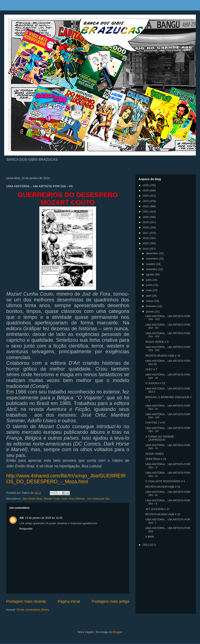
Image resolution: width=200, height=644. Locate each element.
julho (149, 280)
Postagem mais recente (26, 601)
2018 (146, 227)
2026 (146, 185)
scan (64, 499)
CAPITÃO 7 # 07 (155, 423)
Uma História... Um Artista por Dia (89, 499)
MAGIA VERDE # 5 (157, 342)
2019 (146, 222)
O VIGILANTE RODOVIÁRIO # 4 (165, 481)
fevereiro (152, 306)
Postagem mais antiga (110, 601)
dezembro (152, 253)
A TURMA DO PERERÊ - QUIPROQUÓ (160, 438)
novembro (152, 259)
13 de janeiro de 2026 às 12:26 (44, 518)
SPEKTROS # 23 (156, 459)
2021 (146, 212)
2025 (146, 190)
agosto (151, 274)
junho (150, 285)
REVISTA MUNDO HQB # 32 (163, 514)
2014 (146, 249)
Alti (22, 518)
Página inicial (69, 601)
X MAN (149, 537)
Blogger (117, 632)
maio (149, 290)
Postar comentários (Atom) (33, 610)
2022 (146, 206)
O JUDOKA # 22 (155, 383)
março (150, 301)
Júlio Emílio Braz (32, 499)
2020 (146, 217)
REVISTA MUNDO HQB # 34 (163, 356)
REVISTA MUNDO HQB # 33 (163, 487)
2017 (146, 233)
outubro (151, 264)
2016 (146, 238)
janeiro (151, 312)
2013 (146, 545)
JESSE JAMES (154, 454)
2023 (146, 201)
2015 (146, 243)
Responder (26, 529)
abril (149, 296)
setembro (152, 269)
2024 (146, 196)
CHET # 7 (151, 369)
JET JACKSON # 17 (157, 509)
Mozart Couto (52, 499)
